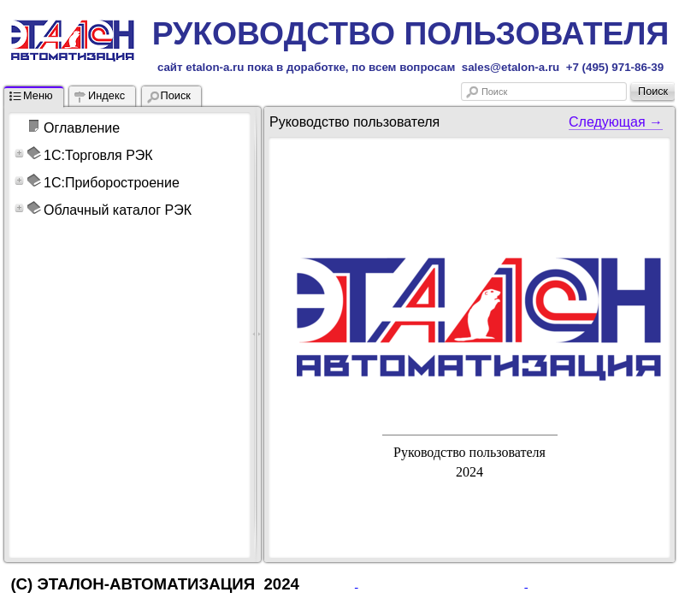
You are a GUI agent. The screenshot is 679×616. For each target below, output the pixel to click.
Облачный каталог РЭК (118, 210)
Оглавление (82, 128)
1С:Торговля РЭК (98, 155)
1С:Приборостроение (112, 183)
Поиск (494, 92)
